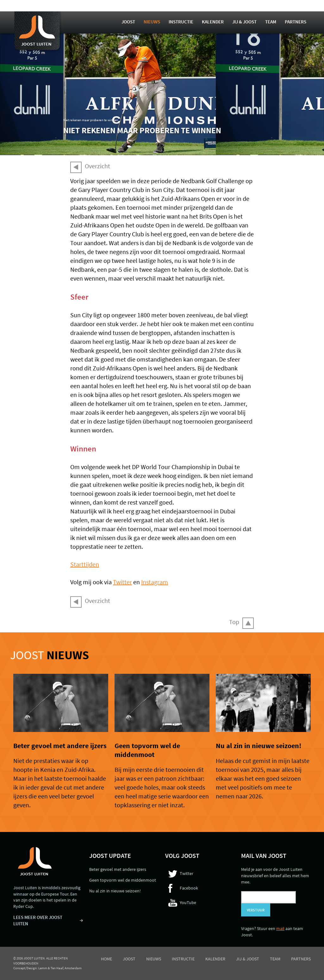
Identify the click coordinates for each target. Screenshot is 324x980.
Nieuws (152, 22)
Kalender (213, 22)
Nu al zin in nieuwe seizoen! (259, 746)
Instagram (155, 582)
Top (234, 622)
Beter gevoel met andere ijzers (60, 746)
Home (106, 959)
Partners (296, 22)
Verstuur (256, 910)
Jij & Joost (244, 22)
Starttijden (85, 564)
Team (271, 22)
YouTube (188, 902)
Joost (128, 22)
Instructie (181, 22)
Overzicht (97, 166)
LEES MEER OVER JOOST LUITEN (38, 920)
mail (280, 928)
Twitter (122, 582)
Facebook (189, 888)
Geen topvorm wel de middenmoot (147, 750)
